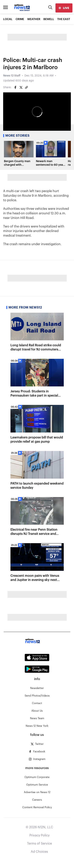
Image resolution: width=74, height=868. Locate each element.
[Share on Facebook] (15, 87)
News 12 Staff (12, 76)
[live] (64, 8)
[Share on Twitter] (21, 87)
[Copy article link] (26, 87)
